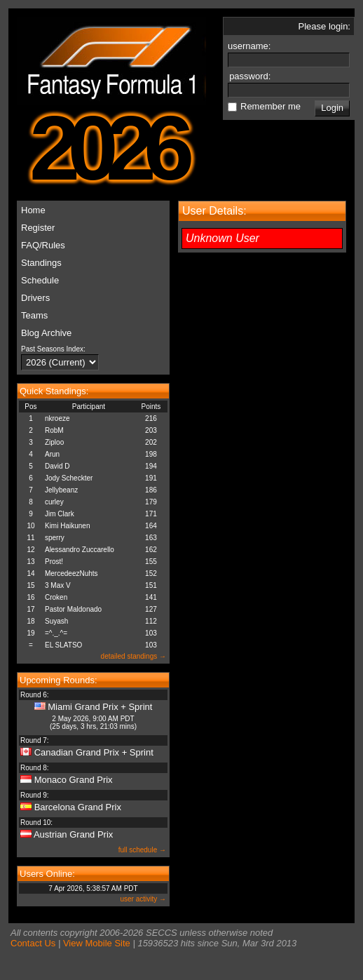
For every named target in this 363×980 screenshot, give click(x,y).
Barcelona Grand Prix (78, 807)
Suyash (56, 621)
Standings (41, 263)
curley (54, 502)
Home (33, 210)
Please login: (324, 26)
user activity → (143, 899)
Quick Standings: (54, 391)
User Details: (214, 211)
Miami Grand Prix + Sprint (100, 707)
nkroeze (57, 418)
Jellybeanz (61, 490)
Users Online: (47, 874)
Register (38, 228)
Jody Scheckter (69, 478)
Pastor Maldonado (73, 609)
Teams (34, 315)
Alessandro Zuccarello (80, 550)
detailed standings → (133, 656)
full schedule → (142, 850)
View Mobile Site (97, 943)
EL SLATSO (63, 645)
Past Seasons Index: (53, 349)
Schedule (40, 280)
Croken (56, 597)
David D (57, 466)
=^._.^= (56, 633)
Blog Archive (46, 333)
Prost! (54, 562)
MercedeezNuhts (71, 573)
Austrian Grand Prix (73, 834)
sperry (55, 538)
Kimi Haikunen (67, 526)
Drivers (35, 298)
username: (251, 46)
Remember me (270, 106)
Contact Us (33, 943)
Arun (52, 454)
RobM (54, 430)
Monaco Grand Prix (74, 780)
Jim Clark (60, 514)
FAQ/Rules (43, 245)
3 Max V (58, 585)
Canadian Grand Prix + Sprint (94, 752)
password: (251, 76)
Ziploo (54, 442)
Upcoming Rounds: (59, 680)
